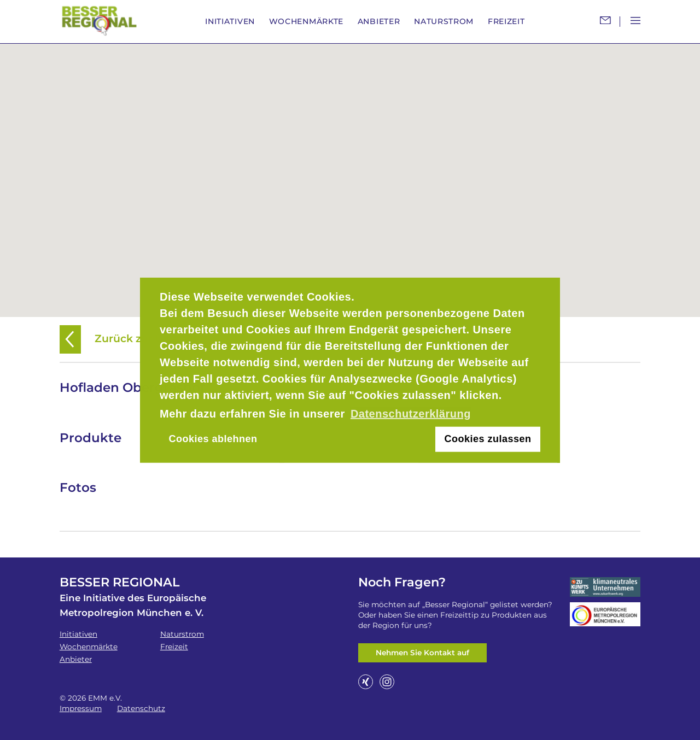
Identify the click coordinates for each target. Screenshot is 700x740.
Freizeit (506, 21)
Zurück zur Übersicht (133, 339)
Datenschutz (141, 708)
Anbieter (379, 21)
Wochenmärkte (306, 21)
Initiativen (230, 21)
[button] (350, 174)
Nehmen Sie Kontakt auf (422, 653)
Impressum (81, 708)
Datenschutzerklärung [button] (411, 414)
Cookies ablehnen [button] (213, 439)
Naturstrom (444, 21)
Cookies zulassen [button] (488, 439)
